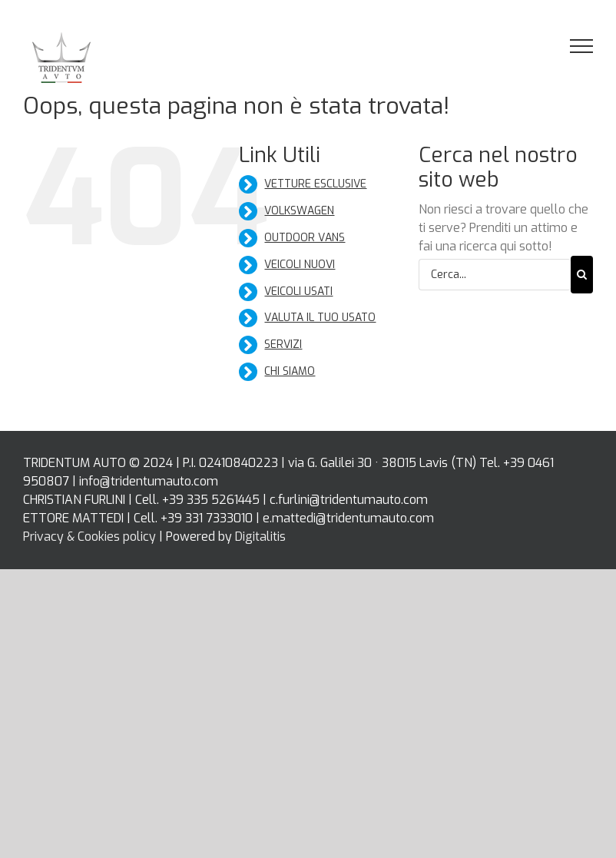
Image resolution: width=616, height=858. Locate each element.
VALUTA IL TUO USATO (320, 318)
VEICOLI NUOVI (300, 265)
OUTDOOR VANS (305, 238)
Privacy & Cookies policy (89, 537)
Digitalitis (260, 537)
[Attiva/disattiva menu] (582, 46)
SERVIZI (283, 345)
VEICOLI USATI (298, 292)
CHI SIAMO (290, 371)
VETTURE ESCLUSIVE (315, 184)
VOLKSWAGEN (299, 211)
